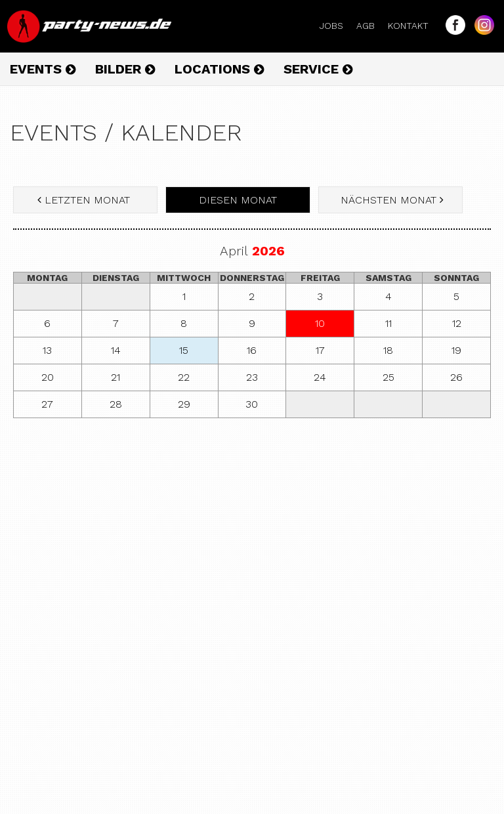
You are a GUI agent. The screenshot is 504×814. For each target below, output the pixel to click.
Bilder (125, 69)
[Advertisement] (252, 523)
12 (457, 323)
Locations (219, 69)
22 (184, 377)
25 (388, 377)
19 (456, 350)
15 (184, 350)
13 (47, 350)
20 (48, 377)
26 (456, 377)
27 (47, 404)
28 (116, 404)
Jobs (337, 26)
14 (116, 350)
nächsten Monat (390, 200)
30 (252, 404)
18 (388, 350)
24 (320, 377)
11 (388, 323)
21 (115, 377)
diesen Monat (238, 200)
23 (252, 377)
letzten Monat (85, 200)
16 (252, 350)
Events (43, 69)
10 (320, 323)
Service (318, 69)
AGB (371, 26)
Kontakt (413, 26)
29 (184, 404)
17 (320, 350)
